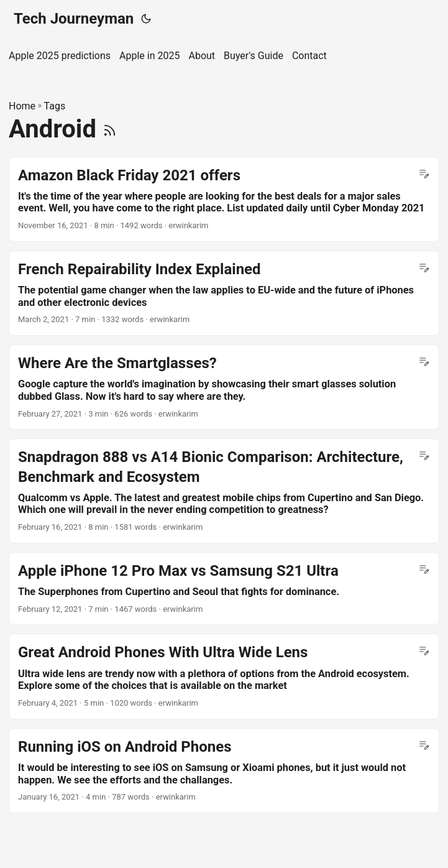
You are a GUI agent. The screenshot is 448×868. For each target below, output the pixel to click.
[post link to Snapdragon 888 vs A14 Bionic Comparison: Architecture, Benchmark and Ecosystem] (224, 491)
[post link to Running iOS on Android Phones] (224, 771)
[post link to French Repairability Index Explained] (224, 293)
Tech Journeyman (74, 19)
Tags (55, 106)
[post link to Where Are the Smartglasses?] (224, 387)
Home (22, 106)
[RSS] (110, 129)
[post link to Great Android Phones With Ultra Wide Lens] (224, 676)
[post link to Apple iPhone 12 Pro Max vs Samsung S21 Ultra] (224, 589)
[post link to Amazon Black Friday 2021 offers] (224, 199)
